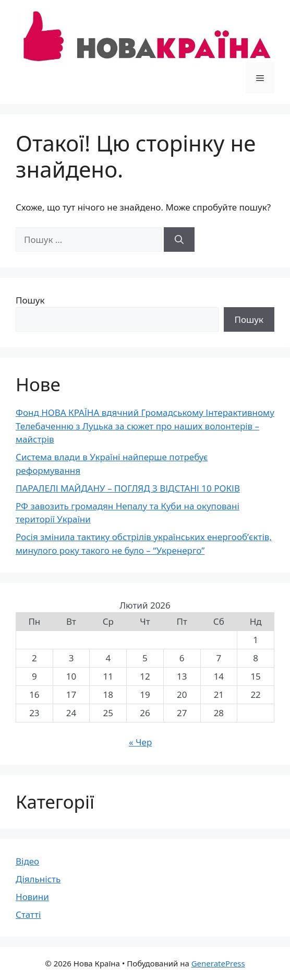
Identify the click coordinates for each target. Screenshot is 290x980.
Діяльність (38, 879)
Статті (28, 914)
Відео (27, 861)
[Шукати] (179, 240)
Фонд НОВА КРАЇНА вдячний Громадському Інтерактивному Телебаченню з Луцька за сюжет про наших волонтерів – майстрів (145, 426)
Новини (32, 897)
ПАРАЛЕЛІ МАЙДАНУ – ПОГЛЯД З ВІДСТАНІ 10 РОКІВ (128, 488)
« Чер (140, 742)
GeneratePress (218, 963)
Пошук (30, 300)
